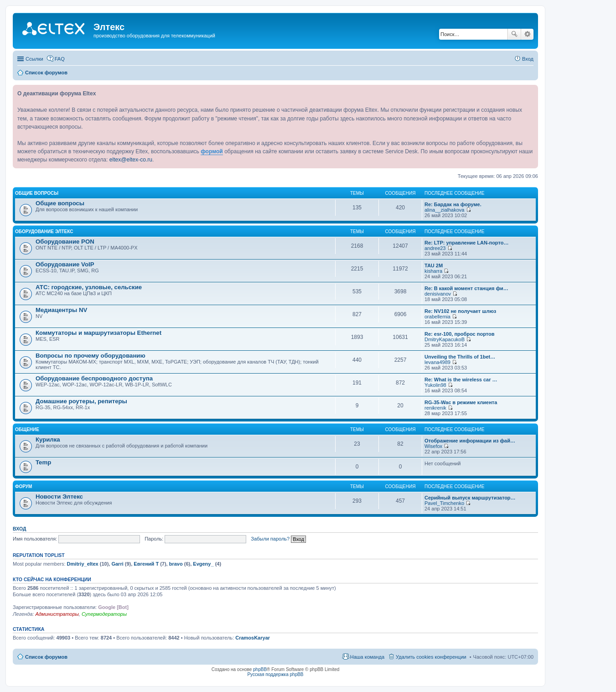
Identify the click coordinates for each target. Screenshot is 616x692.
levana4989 (437, 362)
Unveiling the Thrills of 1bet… (460, 357)
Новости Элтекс (59, 497)
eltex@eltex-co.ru (131, 160)
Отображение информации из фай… (470, 441)
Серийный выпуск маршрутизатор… (470, 498)
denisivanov (438, 294)
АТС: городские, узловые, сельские (89, 287)
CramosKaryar (253, 638)
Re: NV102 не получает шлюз (460, 311)
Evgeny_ (203, 564)
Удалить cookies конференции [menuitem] (431, 657)
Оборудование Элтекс (44, 232)
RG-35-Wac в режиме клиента (461, 402)
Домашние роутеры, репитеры (81, 401)
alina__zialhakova (444, 210)
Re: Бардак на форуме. (453, 204)
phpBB (260, 669)
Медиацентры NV (61, 310)
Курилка (48, 440)
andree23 (435, 248)
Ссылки (34, 59)
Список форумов (46, 657)
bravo (176, 564)
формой (212, 151)
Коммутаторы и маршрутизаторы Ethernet (98, 333)
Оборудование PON (65, 242)
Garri (117, 564)
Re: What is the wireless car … (461, 380)
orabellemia (437, 317)
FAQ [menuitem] (60, 59)
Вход (19, 529)
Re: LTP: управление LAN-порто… (466, 243)
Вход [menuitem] (528, 59)
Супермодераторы (104, 614)
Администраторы (57, 614)
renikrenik (435, 408)
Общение (27, 429)
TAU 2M (434, 265)
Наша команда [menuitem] (367, 657)
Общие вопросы (37, 193)
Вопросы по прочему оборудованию (91, 356)
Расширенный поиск (527, 34)
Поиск (514, 34)
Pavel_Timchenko (444, 503)
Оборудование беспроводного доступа (94, 378)
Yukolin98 (435, 385)
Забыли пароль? (270, 539)
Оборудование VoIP (65, 264)
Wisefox (433, 446)
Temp (43, 462)
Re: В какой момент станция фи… (466, 288)
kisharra (433, 271)
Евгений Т (146, 564)
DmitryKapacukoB (445, 339)
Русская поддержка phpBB (275, 674)
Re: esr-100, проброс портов (459, 334)
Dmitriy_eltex (83, 564)
